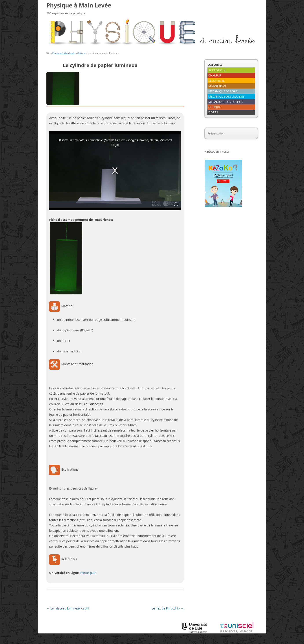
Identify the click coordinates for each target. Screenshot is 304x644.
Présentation (216, 133)
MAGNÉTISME (217, 86)
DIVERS (213, 112)
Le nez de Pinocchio (168, 608)
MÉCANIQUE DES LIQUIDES (226, 96)
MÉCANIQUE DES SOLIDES (226, 102)
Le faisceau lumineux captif (68, 608)
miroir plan (88, 573)
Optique (81, 53)
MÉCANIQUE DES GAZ (223, 91)
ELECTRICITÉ (216, 81)
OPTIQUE (214, 107)
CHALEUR (215, 75)
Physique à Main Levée (79, 5)
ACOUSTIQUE (217, 70)
